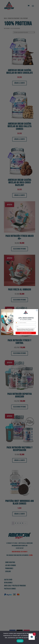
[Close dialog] (37, 311)
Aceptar (20, 641)
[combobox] (17, 323)
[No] (36, 637)
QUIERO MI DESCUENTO (26, 334)
